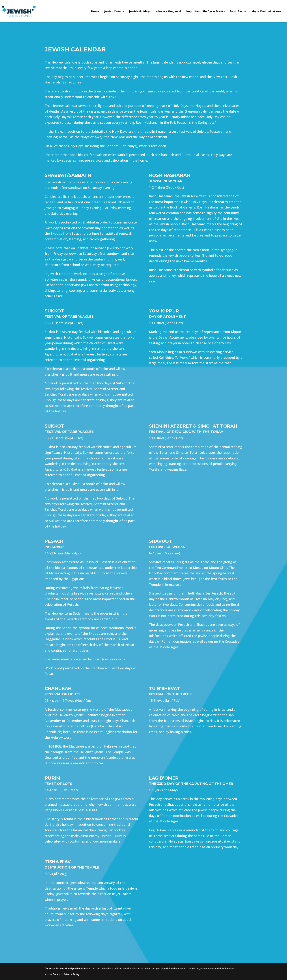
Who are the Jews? (168, 11)
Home (95, 11)
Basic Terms (238, 11)
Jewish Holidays (140, 11)
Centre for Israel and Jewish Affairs (68, 969)
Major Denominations (266, 11)
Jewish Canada (114, 11)
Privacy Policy (72, 974)
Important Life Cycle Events (206, 11)
